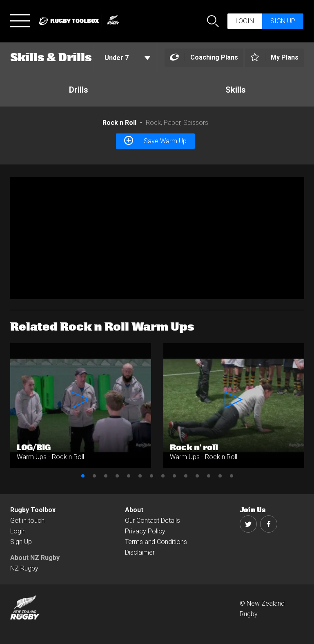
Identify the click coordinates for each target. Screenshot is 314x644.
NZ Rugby (24, 568)
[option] (157, 238)
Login (245, 21)
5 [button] (129, 476)
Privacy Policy (145, 531)
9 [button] (174, 476)
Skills (236, 90)
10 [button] (186, 476)
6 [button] (140, 476)
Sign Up (21, 542)
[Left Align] (204, 58)
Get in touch (27, 521)
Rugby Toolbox (33, 510)
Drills (79, 90)
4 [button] (117, 476)
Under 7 (127, 58)
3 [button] (106, 476)
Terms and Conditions (156, 542)
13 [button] (220, 476)
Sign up (283, 21)
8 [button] (163, 476)
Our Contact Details (153, 521)
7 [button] (151, 476)
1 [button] (83, 476)
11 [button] (197, 476)
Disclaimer (140, 552)
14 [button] (232, 476)
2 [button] (94, 476)
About (134, 510)
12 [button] (209, 476)
